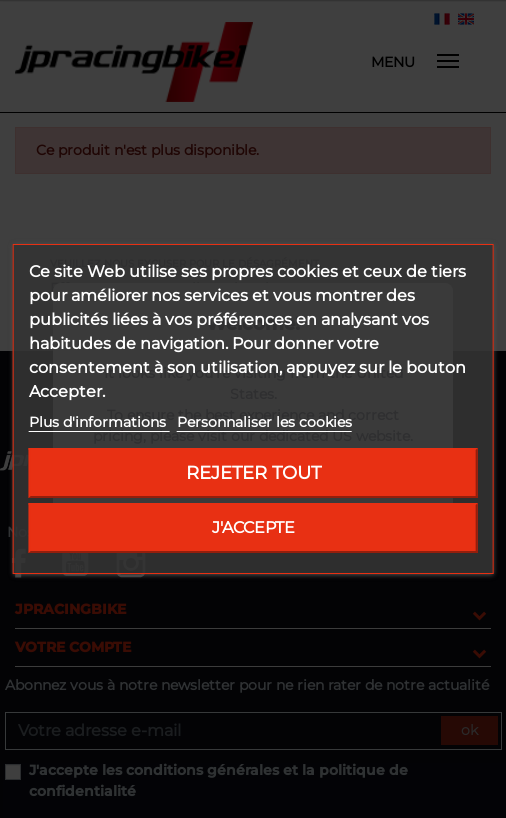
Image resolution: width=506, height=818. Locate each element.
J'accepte (253, 527)
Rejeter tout (253, 472)
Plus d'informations (99, 422)
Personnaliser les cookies (264, 422)
